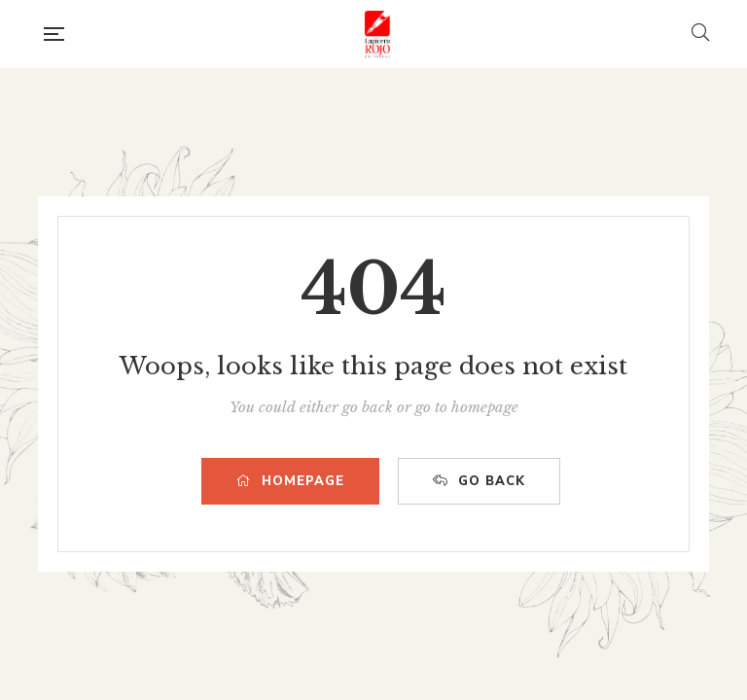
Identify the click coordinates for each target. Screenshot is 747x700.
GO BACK (479, 481)
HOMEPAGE (290, 481)
